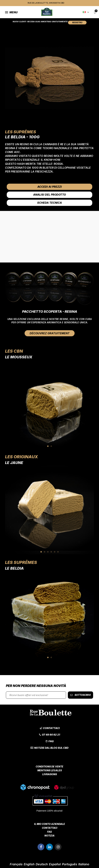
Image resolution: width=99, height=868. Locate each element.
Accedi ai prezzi (50, 187)
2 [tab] (51, 446)
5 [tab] (55, 552)
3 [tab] (48, 552)
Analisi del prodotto (49, 195)
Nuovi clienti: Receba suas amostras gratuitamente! (40, 22)
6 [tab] (58, 552)
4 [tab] (51, 552)
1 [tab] (48, 446)
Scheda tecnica (49, 203)
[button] (77, 23)
